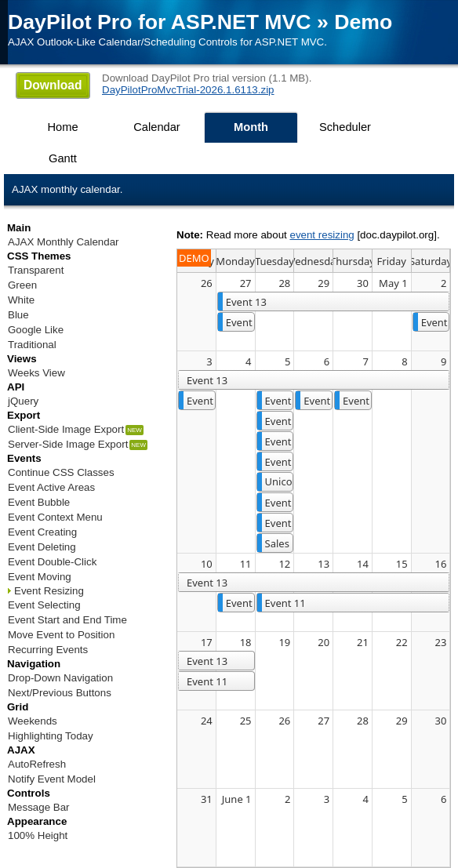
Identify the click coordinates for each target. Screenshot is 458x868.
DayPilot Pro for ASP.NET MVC (160, 22)
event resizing (322, 235)
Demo (363, 22)
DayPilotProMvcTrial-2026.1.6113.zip (188, 90)
